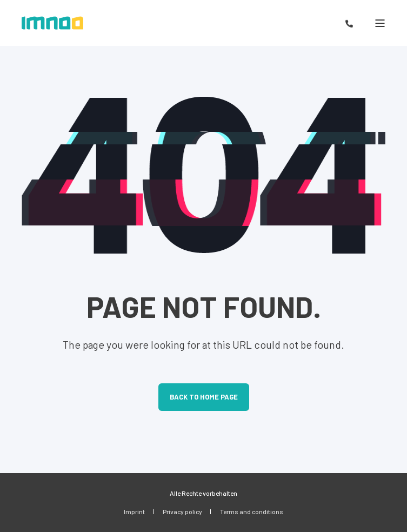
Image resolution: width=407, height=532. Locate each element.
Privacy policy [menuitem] (182, 511)
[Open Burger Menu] (380, 23)
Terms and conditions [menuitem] (252, 511)
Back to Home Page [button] (204, 397)
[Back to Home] (52, 23)
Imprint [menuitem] (134, 511)
